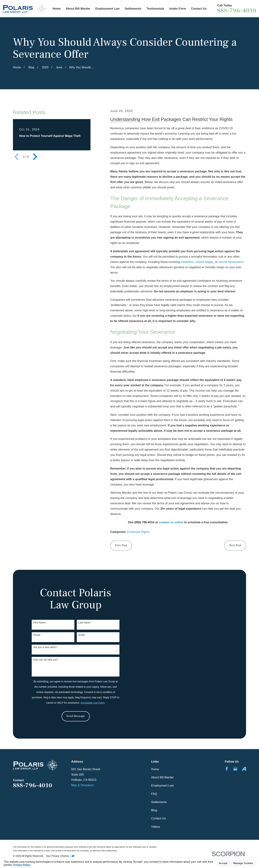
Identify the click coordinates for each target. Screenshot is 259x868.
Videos (156, 827)
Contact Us (158, 818)
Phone (37, 635)
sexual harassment (231, 262)
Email (82, 635)
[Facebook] (227, 769)
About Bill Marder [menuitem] (78, 9)
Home (155, 769)
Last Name (84, 623)
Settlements (159, 802)
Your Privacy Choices (60, 856)
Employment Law (162, 786)
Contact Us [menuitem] (199, 9)
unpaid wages (204, 262)
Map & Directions (83, 785)
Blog (154, 810)
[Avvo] (244, 769)
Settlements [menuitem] (133, 9)
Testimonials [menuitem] (155, 9)
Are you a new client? (45, 647)
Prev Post (121, 545)
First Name (39, 623)
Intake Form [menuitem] (178, 9)
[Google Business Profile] (235, 769)
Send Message (76, 716)
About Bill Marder (162, 777)
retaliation (187, 262)
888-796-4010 (237, 11)
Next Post (235, 545)
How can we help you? (46, 660)
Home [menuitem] (57, 9)
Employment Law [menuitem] (108, 9)
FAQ (154, 794)
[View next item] (35, 157)
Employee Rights (139, 532)
